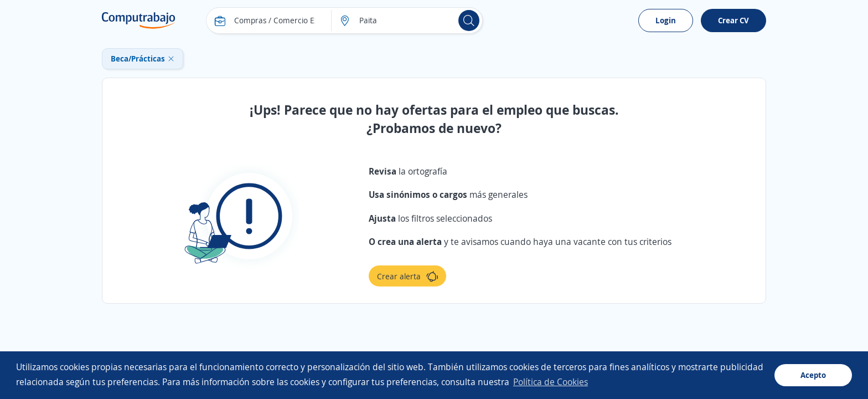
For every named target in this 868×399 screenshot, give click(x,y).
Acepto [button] (813, 375)
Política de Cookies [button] (551, 382)
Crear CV (733, 20)
